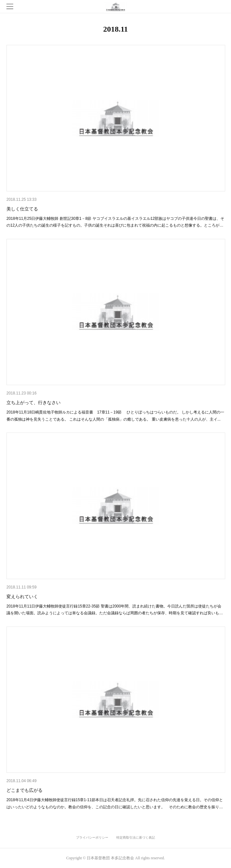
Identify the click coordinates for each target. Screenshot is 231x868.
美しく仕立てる (22, 209)
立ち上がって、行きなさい (34, 403)
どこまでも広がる (24, 790)
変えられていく (22, 597)
